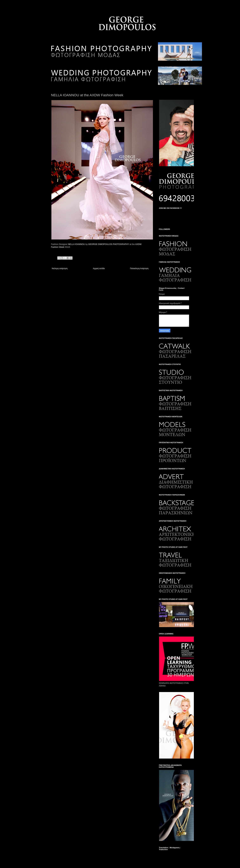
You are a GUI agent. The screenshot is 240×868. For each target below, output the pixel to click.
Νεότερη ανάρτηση (60, 268)
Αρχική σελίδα (99, 268)
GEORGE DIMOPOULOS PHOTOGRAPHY (109, 244)
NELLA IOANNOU (76, 244)
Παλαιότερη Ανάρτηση (139, 268)
